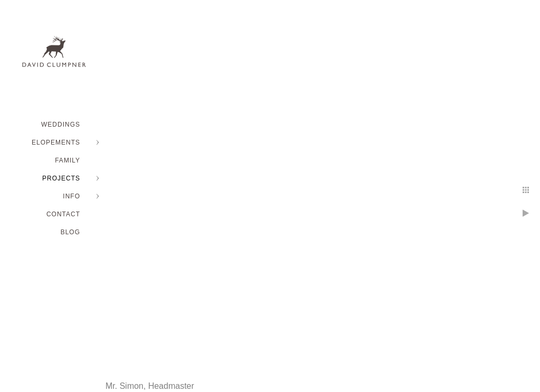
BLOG (70, 232)
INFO (71, 196)
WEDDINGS (61, 125)
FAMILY (67, 160)
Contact (63, 214)
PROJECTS (61, 178)
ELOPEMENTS (56, 142)
